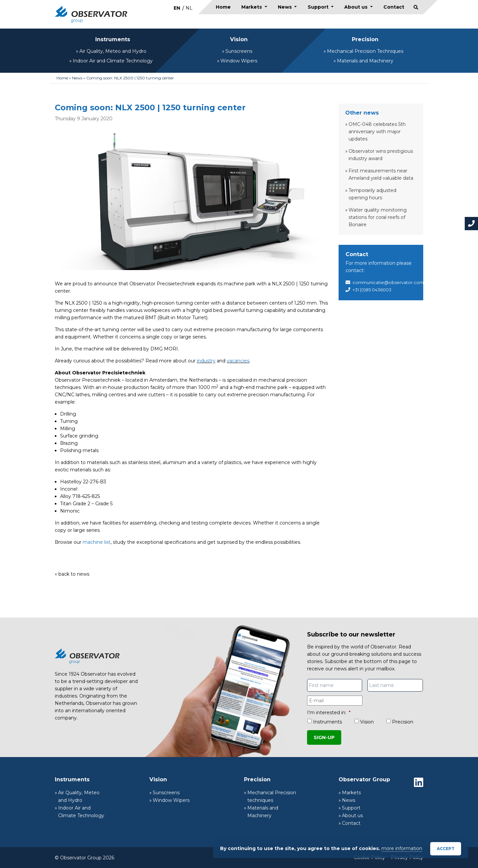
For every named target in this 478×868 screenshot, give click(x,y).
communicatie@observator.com (388, 282)
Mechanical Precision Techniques (365, 51)
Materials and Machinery (365, 61)
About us (357, 7)
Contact (394, 7)
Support (319, 7)
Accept (446, 849)
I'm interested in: (329, 713)
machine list (97, 542)
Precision (365, 39)
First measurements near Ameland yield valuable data (381, 174)
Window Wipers (239, 61)
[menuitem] (177, 8)
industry (206, 361)
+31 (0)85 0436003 (372, 290)
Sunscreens (239, 51)
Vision (239, 39)
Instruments (113, 39)
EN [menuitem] (177, 8)
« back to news (72, 574)
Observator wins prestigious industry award (381, 155)
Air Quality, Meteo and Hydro (113, 51)
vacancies (238, 361)
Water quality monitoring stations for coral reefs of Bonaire (378, 217)
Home (223, 7)
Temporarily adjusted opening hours (372, 194)
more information (402, 848)
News (285, 7)
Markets (252, 7)
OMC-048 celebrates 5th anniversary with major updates (377, 132)
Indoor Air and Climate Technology (113, 61)
